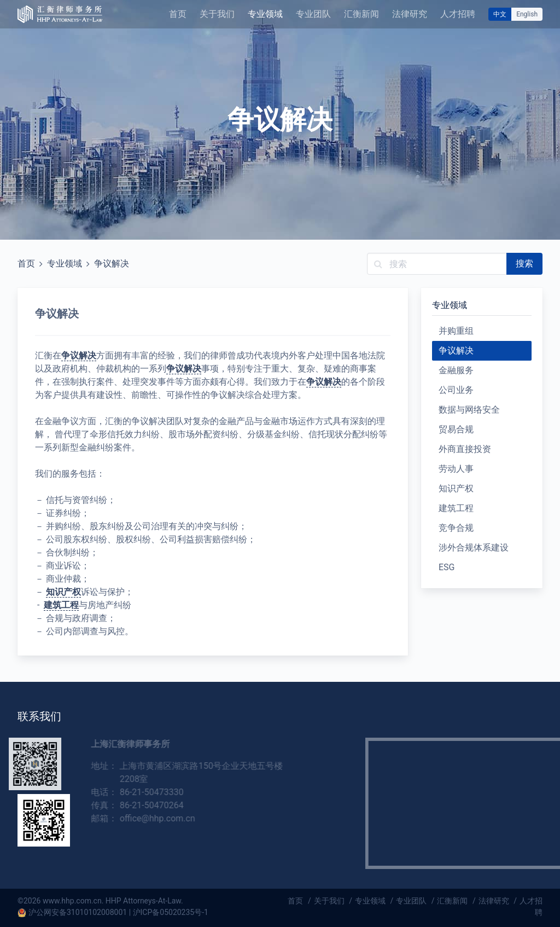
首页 (178, 14)
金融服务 (456, 370)
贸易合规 (456, 429)
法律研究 (410, 14)
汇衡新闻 (361, 14)
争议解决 (112, 263)
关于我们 (217, 14)
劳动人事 (456, 469)
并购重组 (456, 331)
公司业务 (456, 390)
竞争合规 (456, 528)
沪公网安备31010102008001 (78, 912)
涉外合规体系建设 (474, 547)
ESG (447, 567)
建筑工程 (61, 605)
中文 (500, 14)
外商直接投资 (465, 449)
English (527, 14)
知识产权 (63, 592)
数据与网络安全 (469, 410)
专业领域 (265, 14)
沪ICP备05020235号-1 (171, 912)
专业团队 (313, 14)
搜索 (524, 263)
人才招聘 (458, 14)
